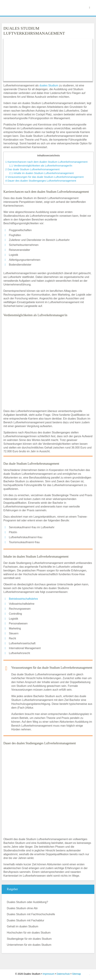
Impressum (48, 974)
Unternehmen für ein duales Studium (29, 945)
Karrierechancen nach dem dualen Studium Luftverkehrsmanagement (46, 162)
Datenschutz (63, 974)
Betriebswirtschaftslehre (23, 599)
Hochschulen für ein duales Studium (29, 933)
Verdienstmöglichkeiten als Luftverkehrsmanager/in (41, 166)
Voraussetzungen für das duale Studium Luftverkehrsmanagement (44, 177)
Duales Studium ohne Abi (22, 908)
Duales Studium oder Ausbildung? (27, 902)
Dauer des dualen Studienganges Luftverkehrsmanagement (41, 181)
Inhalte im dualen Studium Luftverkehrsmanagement (41, 173)
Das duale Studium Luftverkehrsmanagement (32, 169)
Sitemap (76, 974)
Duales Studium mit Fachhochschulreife (31, 914)
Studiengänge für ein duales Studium (29, 939)
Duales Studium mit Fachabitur (26, 920)
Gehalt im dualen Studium (23, 926)
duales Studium (49, 85)
